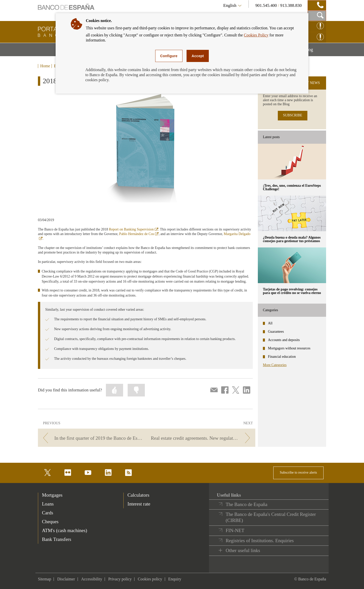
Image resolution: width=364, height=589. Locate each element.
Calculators (138, 495)
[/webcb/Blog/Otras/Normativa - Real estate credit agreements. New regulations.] (202, 438)
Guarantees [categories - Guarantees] (276, 332)
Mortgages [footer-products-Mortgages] (52, 495)
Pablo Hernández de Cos (139, 234)
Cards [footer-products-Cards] (48, 513)
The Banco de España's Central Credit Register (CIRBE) (271, 517)
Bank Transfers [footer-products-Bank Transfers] (57, 539)
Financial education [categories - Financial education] (282, 357)
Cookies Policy (256, 35)
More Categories (275, 365)
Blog (315, 51)
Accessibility (92, 579)
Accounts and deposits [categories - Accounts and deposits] (284, 340)
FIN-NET (235, 530)
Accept (198, 56)
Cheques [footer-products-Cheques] (50, 522)
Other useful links (243, 550)
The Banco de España (247, 504)
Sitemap (44, 579)
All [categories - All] (270, 323)
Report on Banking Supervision (134, 229)
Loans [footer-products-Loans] (48, 504)
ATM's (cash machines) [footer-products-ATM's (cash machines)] (65, 530)
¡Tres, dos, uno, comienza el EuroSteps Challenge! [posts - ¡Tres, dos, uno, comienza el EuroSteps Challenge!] (292, 187)
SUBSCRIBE (292, 115)
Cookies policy (150, 579)
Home (45, 66)
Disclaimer (66, 579)
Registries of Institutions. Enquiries (260, 541)
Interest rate (139, 504)
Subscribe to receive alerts (298, 472)
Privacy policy (120, 579)
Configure (169, 56)
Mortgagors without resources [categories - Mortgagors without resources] (289, 348)
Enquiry (175, 579)
